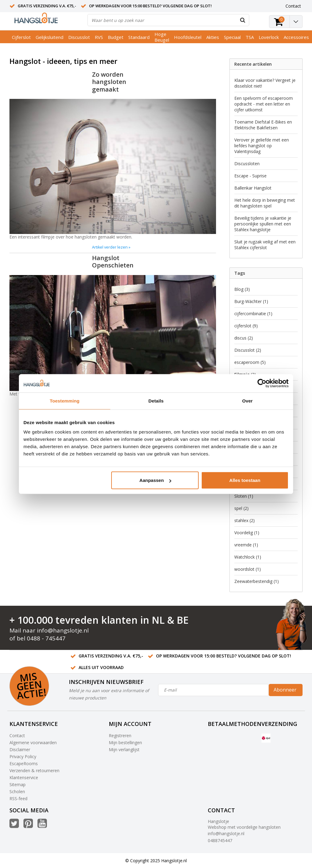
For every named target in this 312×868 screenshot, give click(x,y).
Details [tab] (156, 401)
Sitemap (18, 784)
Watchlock (248, 557)
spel (241, 508)
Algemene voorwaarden (33, 743)
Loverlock (269, 37)
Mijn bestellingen (125, 743)
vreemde (246, 545)
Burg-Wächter (251, 301)
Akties (213, 37)
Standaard (139, 37)
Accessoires (296, 37)
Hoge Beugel (162, 37)
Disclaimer (20, 749)
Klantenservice (24, 777)
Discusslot (79, 37)
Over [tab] (248, 401)
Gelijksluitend (50, 37)
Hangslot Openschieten (113, 261)
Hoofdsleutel (188, 37)
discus (244, 338)
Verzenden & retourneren (34, 770)
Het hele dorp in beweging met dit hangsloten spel (265, 203)
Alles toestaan (245, 480)
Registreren (120, 736)
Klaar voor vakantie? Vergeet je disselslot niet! (265, 83)
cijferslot (246, 326)
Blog (242, 289)
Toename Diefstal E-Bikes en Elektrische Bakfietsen (263, 125)
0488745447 (220, 840)
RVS (99, 37)
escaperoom (250, 362)
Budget (116, 37)
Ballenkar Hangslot (253, 188)
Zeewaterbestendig (257, 581)
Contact (17, 736)
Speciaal (232, 37)
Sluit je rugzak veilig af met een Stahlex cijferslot (265, 245)
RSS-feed (18, 798)
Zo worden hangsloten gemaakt (109, 82)
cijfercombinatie (253, 314)
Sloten (244, 496)
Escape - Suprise (250, 176)
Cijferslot (21, 37)
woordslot (248, 569)
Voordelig (247, 533)
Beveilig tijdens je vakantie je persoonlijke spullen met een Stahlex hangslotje (263, 224)
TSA (250, 37)
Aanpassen (155, 480)
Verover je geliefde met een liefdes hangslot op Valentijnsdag (262, 146)
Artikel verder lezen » (111, 247)
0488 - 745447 (46, 638)
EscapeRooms (24, 763)
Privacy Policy (23, 756)
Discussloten (247, 164)
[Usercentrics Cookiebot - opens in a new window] (262, 383)
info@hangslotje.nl (63, 630)
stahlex (245, 520)
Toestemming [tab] (65, 401)
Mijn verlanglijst (124, 749)
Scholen (17, 791)
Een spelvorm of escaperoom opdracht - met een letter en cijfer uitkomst (264, 104)
